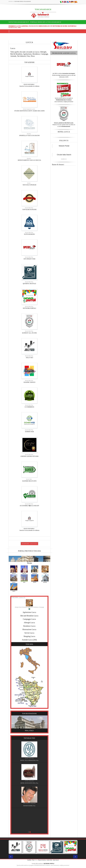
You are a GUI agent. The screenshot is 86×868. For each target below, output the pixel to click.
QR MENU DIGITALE (29, 284)
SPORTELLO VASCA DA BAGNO (29, 136)
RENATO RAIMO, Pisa (29, 806)
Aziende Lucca (27, 640)
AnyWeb (29, 860)
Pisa (33, 860)
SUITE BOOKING (29, 234)
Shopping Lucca (29, 636)
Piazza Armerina (42, 860)
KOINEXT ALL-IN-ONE (29, 333)
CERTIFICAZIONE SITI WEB (29, 456)
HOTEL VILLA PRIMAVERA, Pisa (29, 760)
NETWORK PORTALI (29, 308)
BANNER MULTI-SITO (29, 481)
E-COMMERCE (29, 407)
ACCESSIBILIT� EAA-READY (29, 506)
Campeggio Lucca (29, 619)
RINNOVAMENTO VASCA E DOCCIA (29, 160)
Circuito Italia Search (64, 155)
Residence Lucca (29, 626)
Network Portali (64, 146)
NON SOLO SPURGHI (29, 185)
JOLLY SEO (29, 358)
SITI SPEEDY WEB (29, 259)
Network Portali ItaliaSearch (23, 1)
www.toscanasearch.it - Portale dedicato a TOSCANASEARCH (35, 22)
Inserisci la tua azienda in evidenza (29, 86)
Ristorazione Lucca (29, 629)
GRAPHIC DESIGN (29, 382)
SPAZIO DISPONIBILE (29, 84)
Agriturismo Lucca (29, 612)
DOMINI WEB (29, 432)
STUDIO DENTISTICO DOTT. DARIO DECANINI (29, 111)
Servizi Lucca (29, 633)
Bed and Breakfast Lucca (29, 616)
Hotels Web (49, 860)
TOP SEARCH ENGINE (29, 210)
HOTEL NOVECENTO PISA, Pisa (29, 783)
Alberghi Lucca (29, 623)
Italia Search (56, 860)
